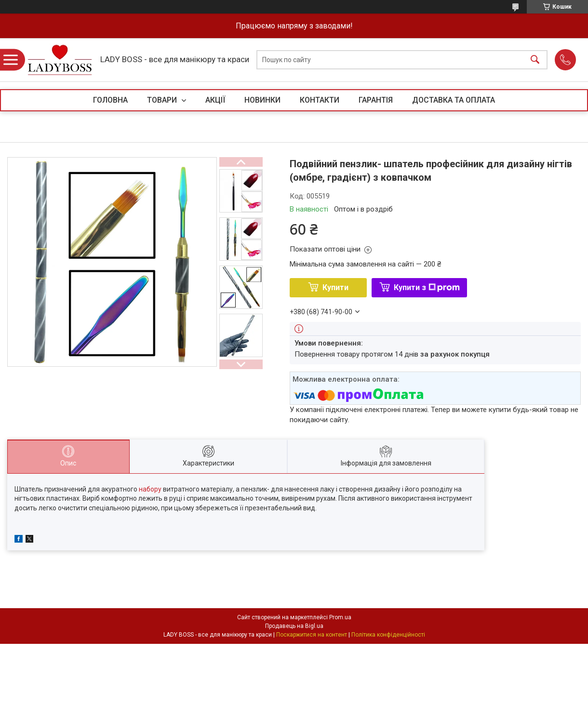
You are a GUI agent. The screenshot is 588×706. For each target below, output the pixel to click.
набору (150, 489)
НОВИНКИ (262, 100)
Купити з (427, 287)
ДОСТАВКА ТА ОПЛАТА (454, 100)
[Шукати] (535, 60)
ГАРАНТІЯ (376, 100)
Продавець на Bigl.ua (294, 626)
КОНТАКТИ (320, 100)
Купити (335, 287)
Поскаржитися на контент (312, 635)
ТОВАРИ (163, 100)
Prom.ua (340, 617)
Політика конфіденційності (388, 635)
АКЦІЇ (215, 100)
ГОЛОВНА (110, 100)
